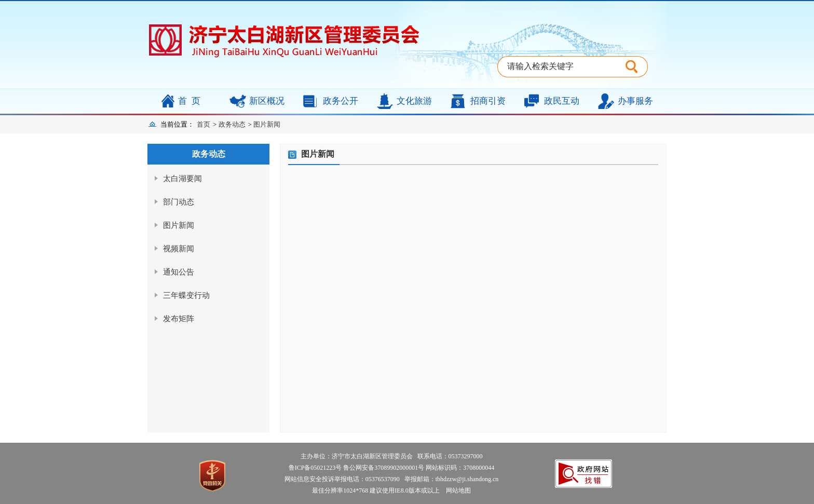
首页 (192, 101)
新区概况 (267, 101)
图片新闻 (267, 124)
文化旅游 (414, 101)
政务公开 (341, 101)
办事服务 (635, 101)
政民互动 (562, 101)
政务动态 (232, 124)
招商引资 (488, 101)
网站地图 (456, 491)
